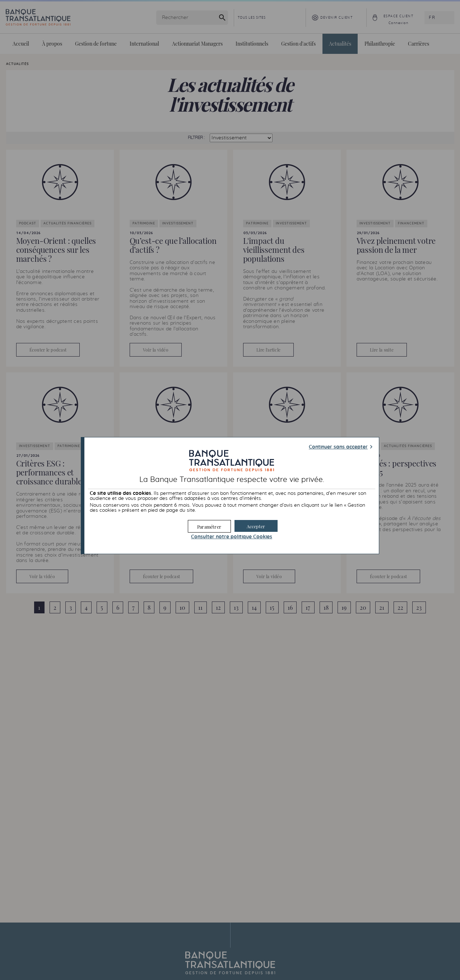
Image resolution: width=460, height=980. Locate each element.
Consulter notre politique (232, 537)
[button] (256, 526)
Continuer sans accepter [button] (338, 447)
